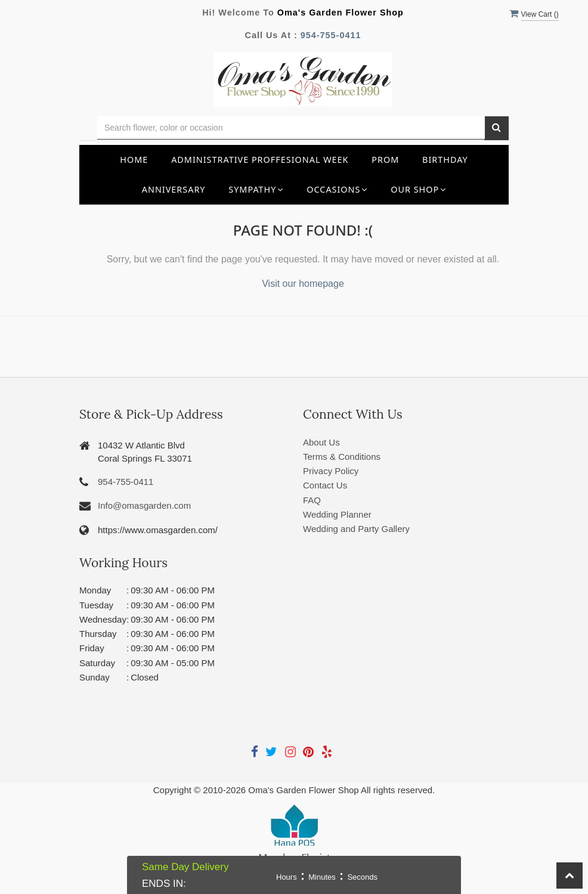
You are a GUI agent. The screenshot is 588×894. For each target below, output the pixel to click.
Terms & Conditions (342, 457)
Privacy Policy (331, 471)
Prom (385, 160)
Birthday (445, 160)
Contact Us (325, 485)
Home (134, 160)
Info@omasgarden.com (144, 505)
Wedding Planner (337, 514)
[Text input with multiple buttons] (291, 128)
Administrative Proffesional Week (260, 160)
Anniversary (174, 189)
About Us (321, 442)
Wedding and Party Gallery (356, 529)
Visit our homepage (303, 284)
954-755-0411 (331, 35)
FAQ (312, 500)
